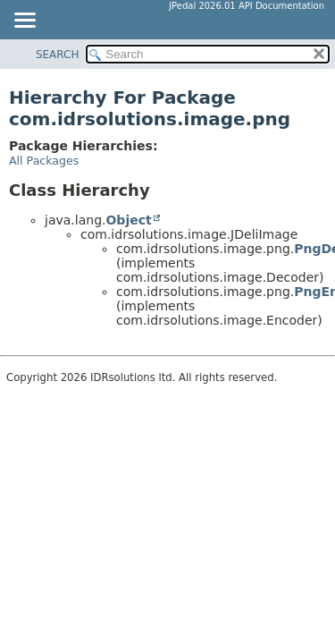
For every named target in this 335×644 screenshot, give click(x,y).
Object (128, 220)
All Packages (44, 161)
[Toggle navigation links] (24, 21)
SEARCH (58, 55)
